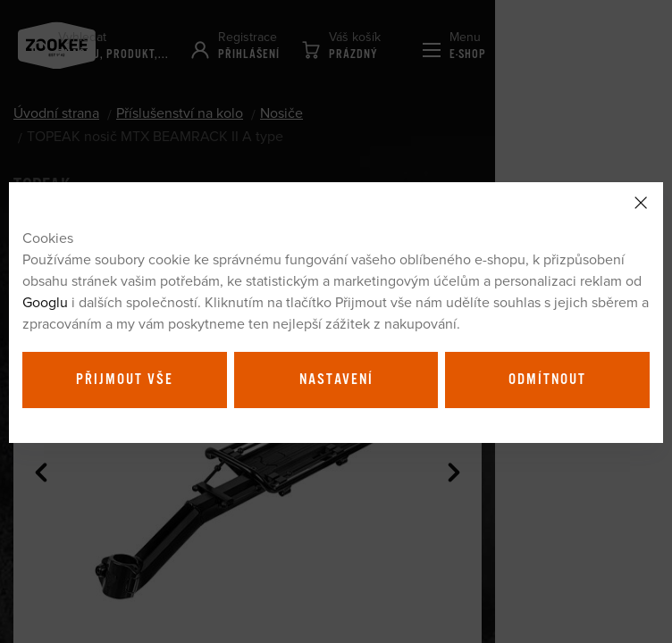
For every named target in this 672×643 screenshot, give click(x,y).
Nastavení (336, 380)
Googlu (45, 302)
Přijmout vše (125, 380)
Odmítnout (547, 380)
